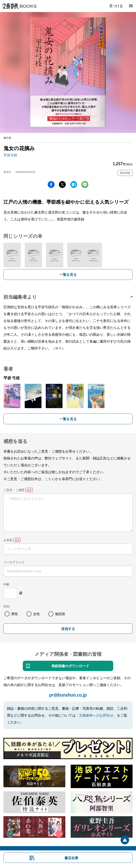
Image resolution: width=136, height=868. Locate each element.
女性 (37, 614)
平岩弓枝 (10, 155)
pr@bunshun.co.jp (68, 695)
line (85, 185)
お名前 (8, 540)
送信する (68, 629)
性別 (6, 606)
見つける (116, 6)
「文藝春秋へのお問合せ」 (96, 715)
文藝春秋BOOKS (19, 6)
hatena (74, 185)
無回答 (60, 614)
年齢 (6, 584)
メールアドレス (14, 562)
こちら (50, 479)
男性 (15, 614)
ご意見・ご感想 (14, 490)
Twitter (62, 185)
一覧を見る (68, 274)
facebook (51, 185)
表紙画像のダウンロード (70, 666)
